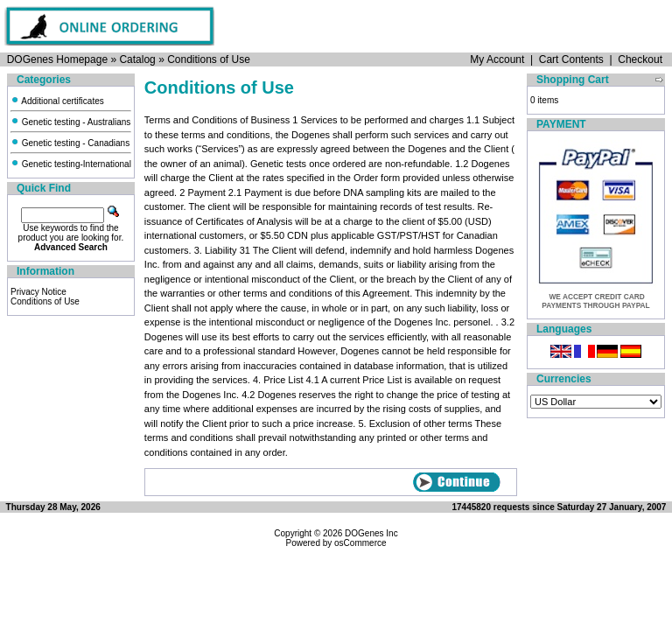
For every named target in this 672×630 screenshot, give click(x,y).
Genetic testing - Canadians (70, 143)
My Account (497, 59)
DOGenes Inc (371, 533)
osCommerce (360, 543)
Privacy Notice (38, 292)
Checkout (640, 59)
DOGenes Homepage (57, 59)
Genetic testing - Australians (70, 122)
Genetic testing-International (71, 164)
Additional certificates (57, 101)
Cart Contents (571, 59)
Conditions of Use (209, 59)
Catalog (137, 59)
